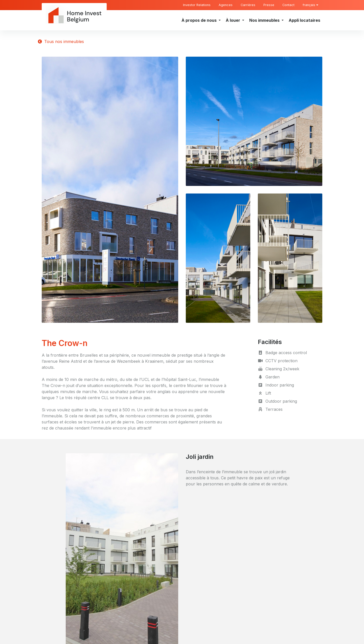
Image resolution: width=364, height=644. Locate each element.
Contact (288, 5)
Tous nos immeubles (61, 41)
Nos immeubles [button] (265, 20)
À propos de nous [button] (200, 20)
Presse (269, 5)
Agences (226, 5)
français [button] (310, 5)
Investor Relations (197, 5)
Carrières (248, 5)
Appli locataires (304, 20)
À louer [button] (233, 20)
